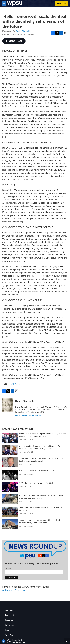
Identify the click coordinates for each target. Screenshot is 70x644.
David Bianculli (23, 31)
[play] (4, 641)
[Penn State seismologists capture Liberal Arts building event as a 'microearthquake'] (10, 499)
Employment (9, 615)
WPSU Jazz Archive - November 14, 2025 (36, 483)
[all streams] (67, 641)
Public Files (9, 635)
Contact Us (9, 620)
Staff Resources (10, 625)
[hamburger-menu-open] (4, 3)
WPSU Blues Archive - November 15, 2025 (36, 471)
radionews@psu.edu (14, 590)
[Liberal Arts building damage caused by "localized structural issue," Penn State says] (10, 524)
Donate (63, 3)
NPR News (15, 384)
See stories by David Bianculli (28, 416)
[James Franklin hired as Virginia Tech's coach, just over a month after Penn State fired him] (10, 438)
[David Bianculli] (8, 405)
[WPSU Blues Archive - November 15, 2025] (10, 475)
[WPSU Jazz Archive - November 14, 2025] (10, 487)
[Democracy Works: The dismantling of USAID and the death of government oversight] (10, 462)
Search (7, 630)
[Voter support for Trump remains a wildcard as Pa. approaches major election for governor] (10, 450)
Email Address (11, 568)
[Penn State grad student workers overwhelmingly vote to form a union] (10, 512)
